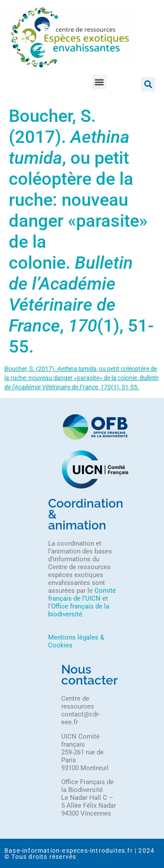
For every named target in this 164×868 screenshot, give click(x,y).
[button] (99, 82)
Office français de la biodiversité (79, 610)
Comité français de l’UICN (82, 595)
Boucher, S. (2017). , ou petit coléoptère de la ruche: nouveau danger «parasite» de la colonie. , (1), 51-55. (82, 378)
